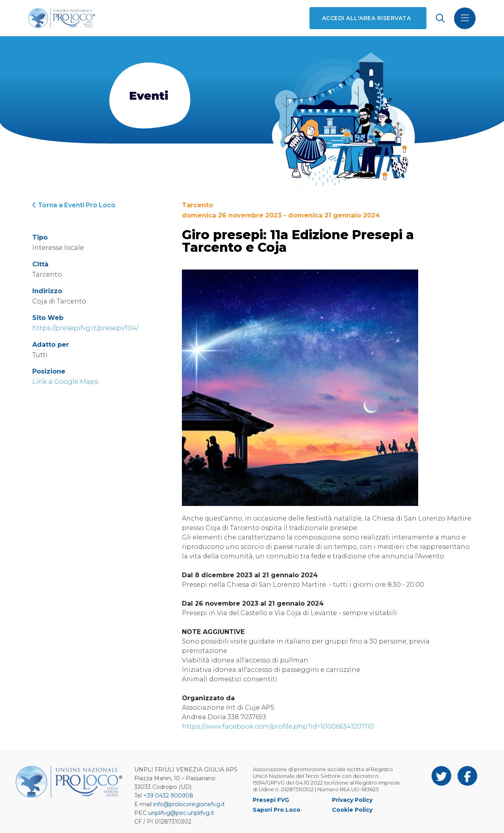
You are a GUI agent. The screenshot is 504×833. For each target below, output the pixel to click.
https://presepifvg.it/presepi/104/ (85, 328)
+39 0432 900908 (168, 796)
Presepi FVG (271, 800)
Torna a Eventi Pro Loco (74, 205)
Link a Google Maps (65, 382)
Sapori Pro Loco (277, 810)
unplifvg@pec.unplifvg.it (181, 813)
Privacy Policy (352, 800)
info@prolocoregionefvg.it (189, 804)
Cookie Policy (352, 810)
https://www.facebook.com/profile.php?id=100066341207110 (278, 726)
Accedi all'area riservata (366, 18)
